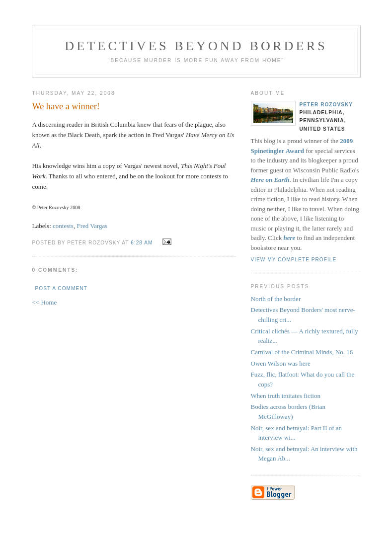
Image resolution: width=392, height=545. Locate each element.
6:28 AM (142, 243)
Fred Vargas (92, 226)
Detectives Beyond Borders (196, 46)
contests (63, 226)
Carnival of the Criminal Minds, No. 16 (302, 352)
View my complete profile (294, 260)
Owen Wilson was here (281, 363)
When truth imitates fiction (286, 396)
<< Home (45, 302)
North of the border (276, 299)
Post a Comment (61, 288)
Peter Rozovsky (326, 105)
